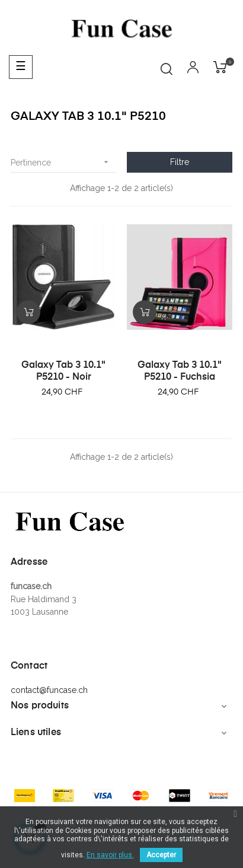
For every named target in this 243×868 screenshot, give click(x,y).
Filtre (180, 162)
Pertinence (63, 162)
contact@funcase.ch (49, 690)
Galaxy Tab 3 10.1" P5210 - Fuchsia (180, 371)
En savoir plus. (110, 855)
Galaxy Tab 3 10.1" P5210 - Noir (63, 371)
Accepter (161, 855)
